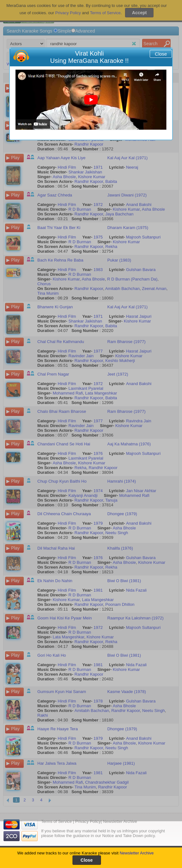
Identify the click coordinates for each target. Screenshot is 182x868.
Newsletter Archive (137, 853)
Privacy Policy (88, 821)
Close (161, 54)
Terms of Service (56, 821)
